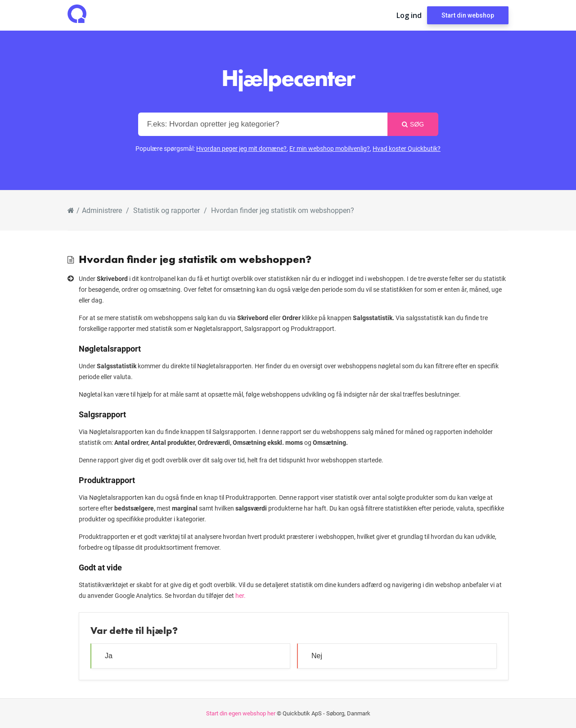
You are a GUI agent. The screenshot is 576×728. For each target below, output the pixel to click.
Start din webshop (468, 15)
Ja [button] (109, 656)
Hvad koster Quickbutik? (407, 148)
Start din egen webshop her (241, 713)
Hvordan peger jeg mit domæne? (241, 148)
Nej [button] (317, 656)
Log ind (409, 15)
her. (241, 595)
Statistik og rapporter (166, 210)
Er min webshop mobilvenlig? (330, 148)
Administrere (102, 210)
